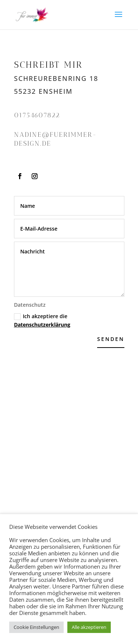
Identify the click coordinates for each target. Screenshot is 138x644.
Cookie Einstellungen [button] (36, 627)
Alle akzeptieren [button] (89, 627)
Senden (111, 339)
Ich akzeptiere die (42, 321)
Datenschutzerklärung (42, 325)
